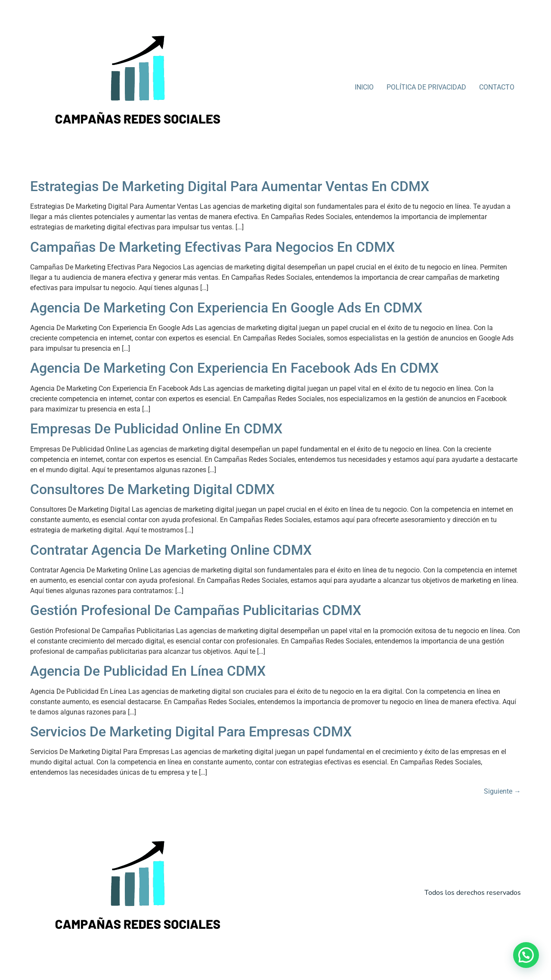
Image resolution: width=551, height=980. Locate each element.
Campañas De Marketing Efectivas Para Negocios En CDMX (212, 247)
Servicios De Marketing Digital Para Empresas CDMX (191, 732)
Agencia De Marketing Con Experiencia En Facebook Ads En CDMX (234, 368)
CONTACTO (497, 87)
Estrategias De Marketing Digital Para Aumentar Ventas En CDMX (230, 186)
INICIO (364, 87)
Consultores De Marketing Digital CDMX (152, 489)
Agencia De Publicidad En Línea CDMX (148, 671)
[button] (526, 955)
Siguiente (502, 791)
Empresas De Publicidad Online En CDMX (156, 429)
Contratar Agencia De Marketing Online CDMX (171, 550)
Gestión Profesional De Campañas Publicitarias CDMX (196, 610)
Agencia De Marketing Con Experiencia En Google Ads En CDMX (226, 308)
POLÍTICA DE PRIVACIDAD (426, 87)
